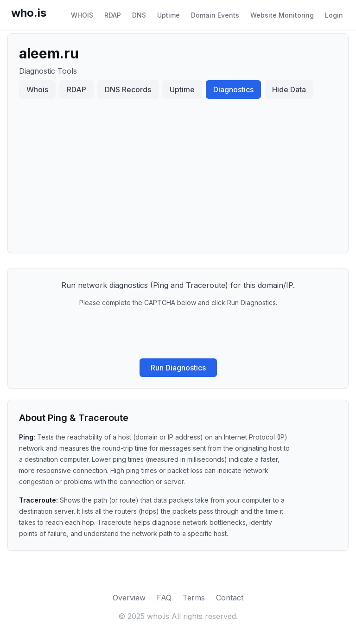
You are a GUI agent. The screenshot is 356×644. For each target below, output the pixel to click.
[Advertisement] (178, 172)
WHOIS (82, 15)
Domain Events (215, 15)
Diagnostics (233, 89)
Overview (129, 598)
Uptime (168, 15)
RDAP (113, 15)
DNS (139, 15)
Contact (230, 598)
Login (334, 15)
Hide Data (289, 89)
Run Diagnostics (178, 368)
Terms (194, 598)
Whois (37, 89)
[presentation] (178, 333)
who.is (29, 13)
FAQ (164, 598)
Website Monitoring (282, 15)
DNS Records (128, 89)
